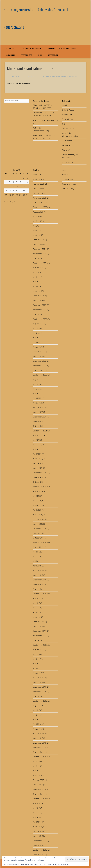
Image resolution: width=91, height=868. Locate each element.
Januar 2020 (38, 524)
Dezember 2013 (40, 841)
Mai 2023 (37, 338)
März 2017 (37, 673)
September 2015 (40, 757)
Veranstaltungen (72, 76)
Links (40, 55)
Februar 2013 (39, 855)
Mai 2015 (37, 771)
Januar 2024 (38, 300)
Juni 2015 (37, 766)
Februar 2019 (39, 570)
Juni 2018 (37, 608)
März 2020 (37, 515)
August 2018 (38, 598)
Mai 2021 (37, 449)
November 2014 (40, 789)
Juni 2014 (37, 813)
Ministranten (54, 76)
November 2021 (40, 421)
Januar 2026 (38, 188)
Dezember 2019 (40, 529)
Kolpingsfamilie (68, 128)
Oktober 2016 (39, 696)
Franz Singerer (16, 76)
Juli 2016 (36, 710)
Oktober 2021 (39, 426)
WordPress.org (68, 188)
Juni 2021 (37, 445)
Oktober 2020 (39, 482)
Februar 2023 (39, 352)
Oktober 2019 (39, 538)
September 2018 (40, 594)
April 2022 (37, 398)
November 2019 (40, 533)
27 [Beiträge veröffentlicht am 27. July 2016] (13, 195)
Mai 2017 (37, 664)
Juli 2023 (36, 328)
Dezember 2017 (40, 631)
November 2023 (40, 310)
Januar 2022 (38, 412)
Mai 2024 (37, 282)
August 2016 (38, 705)
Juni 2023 (37, 333)
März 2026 (37, 179)
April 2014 (37, 822)
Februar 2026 (39, 184)
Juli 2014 (36, 808)
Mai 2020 (37, 505)
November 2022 (40, 366)
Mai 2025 (37, 226)
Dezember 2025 (40, 193)
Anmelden (66, 174)
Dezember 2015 (40, 743)
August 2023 (38, 324)
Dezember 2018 (40, 580)
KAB (63, 124)
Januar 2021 (38, 468)
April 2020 (37, 510)
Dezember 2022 (40, 361)
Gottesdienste (68, 119)
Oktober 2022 (39, 370)
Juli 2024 (36, 272)
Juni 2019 (37, 557)
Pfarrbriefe (26, 55)
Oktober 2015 (39, 752)
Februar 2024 (39, 296)
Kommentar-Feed (69, 184)
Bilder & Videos (68, 110)
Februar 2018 (39, 622)
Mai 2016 (37, 719)
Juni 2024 (37, 277)
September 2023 (40, 319)
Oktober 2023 (39, 314)
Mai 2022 (37, 393)
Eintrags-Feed (67, 179)
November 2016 (40, 692)
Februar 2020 (39, 519)
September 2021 (40, 431)
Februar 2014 (39, 831)
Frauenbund (67, 115)
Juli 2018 (36, 603)
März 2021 (37, 459)
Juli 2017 (36, 654)
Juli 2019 (36, 552)
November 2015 (40, 747)
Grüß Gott (11, 49)
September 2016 (40, 701)
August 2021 (38, 435)
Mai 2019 (37, 561)
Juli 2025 (36, 216)
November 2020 (40, 477)
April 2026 (37, 174)
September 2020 (40, 487)
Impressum (53, 55)
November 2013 (40, 845)
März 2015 (37, 775)
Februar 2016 (39, 733)
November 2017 (40, 636)
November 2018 (40, 584)
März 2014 (37, 827)
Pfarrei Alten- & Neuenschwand (62, 49)
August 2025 (38, 212)
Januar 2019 (38, 575)
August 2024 (38, 268)
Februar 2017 (39, 678)
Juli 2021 (36, 440)
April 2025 (37, 230)
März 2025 (37, 235)
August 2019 (38, 547)
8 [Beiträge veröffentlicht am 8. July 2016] (20, 182)
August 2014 (38, 803)
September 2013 (40, 850)
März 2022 (37, 403)
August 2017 (38, 650)
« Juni (6, 201)
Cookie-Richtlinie (64, 864)
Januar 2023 (38, 356)
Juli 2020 (36, 496)
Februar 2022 (39, 407)
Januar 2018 (38, 626)
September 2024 (40, 263)
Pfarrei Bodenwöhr (32, 49)
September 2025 (40, 207)
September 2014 (40, 799)
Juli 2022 (36, 384)
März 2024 (37, 291)
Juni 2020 (37, 501)
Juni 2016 (37, 715)
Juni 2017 (37, 659)
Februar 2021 (39, 463)
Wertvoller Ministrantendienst (19, 83)
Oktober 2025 (39, 202)
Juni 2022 (37, 389)
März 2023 (37, 347)
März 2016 (37, 729)
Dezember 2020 (40, 473)
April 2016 (37, 724)
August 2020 (38, 491)
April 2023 (37, 342)
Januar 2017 (38, 682)
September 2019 (40, 543)
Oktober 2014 (39, 794)
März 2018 (37, 617)
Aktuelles (10, 55)
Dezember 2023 (40, 305)
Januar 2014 (38, 836)
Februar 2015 (39, 780)
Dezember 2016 (40, 687)
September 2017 (40, 645)
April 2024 (37, 286)
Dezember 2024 (40, 249)
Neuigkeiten (62, 76)
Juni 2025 (37, 221)
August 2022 (38, 379)
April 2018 (37, 612)
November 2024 (40, 254)
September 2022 (40, 375)
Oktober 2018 (39, 589)
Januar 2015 (38, 785)
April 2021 (37, 454)
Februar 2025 (39, 240)
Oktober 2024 (39, 258)
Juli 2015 (36, 761)
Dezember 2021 (40, 417)
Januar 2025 (38, 244)
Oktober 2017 (39, 640)
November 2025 (40, 198)
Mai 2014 (37, 817)
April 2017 (37, 668)
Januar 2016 (38, 738)
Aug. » (12, 201)
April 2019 (37, 566)
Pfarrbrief (66, 150)
